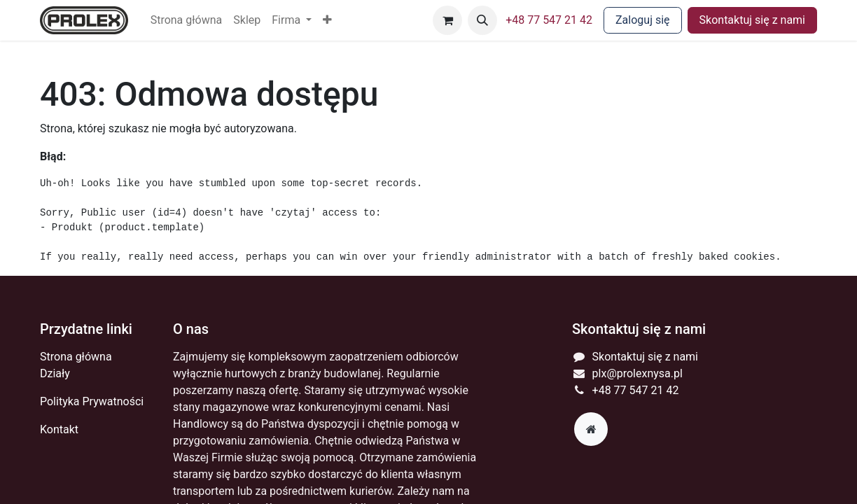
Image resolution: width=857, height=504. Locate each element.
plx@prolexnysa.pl (637, 373)
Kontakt (59, 429)
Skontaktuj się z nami (752, 20)
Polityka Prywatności (92, 401)
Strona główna (76, 357)
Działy (55, 373)
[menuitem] (187, 20)
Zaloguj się (643, 20)
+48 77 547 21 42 (549, 20)
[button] (327, 20)
